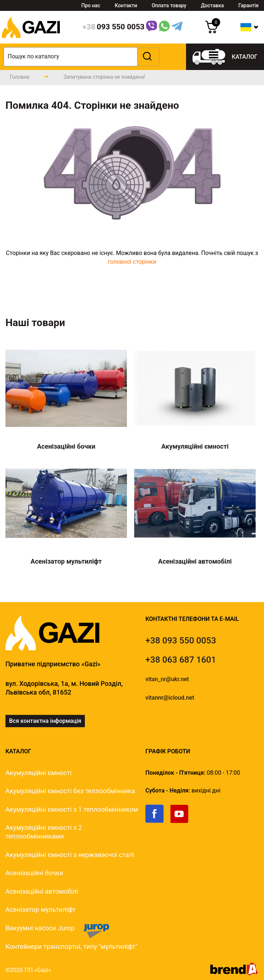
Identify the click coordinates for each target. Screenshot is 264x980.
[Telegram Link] (177, 27)
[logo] (31, 42)
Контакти (126, 5)
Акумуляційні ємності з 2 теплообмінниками (44, 832)
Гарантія (248, 5)
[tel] (181, 641)
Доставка (212, 5)
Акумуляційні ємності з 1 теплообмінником (72, 809)
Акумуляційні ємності (39, 773)
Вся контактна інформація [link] (45, 721)
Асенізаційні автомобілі (42, 891)
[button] (147, 57)
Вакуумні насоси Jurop (40, 928)
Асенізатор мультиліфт (40, 909)
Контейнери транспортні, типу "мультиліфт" (71, 946)
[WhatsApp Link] (164, 27)
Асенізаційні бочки (34, 873)
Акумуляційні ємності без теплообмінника (70, 791)
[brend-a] (234, 973)
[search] (82, 57)
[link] (158, 821)
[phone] (113, 27)
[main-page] (20, 77)
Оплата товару (169, 5)
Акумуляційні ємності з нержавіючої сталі (70, 855)
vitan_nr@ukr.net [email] (167, 679)
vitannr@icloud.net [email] (170, 698)
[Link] (152, 27)
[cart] (212, 31)
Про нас (91, 5)
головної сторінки (132, 262)
